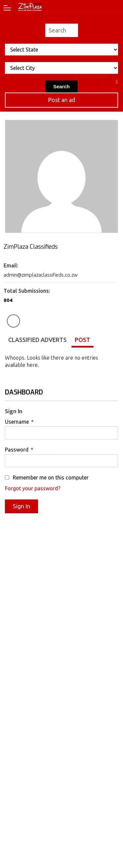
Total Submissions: (27, 291)
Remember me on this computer (47, 477)
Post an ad (61, 100)
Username (19, 422)
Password (19, 450)
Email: (11, 265)
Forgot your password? (33, 488)
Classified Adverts (37, 340)
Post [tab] (82, 340)
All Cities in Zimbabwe (117, 82)
